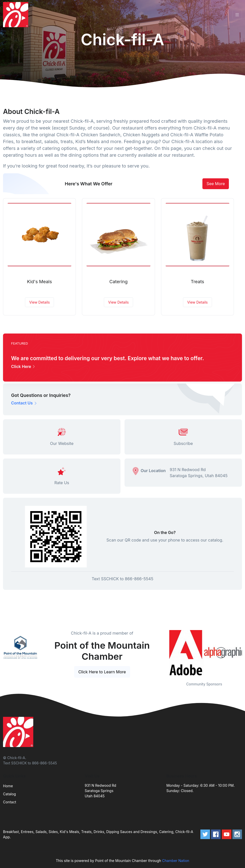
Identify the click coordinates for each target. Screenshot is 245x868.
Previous (163, 653)
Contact (10, 802)
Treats (197, 282)
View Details (39, 302)
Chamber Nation (176, 861)
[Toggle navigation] (237, 15)
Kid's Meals (39, 282)
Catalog (9, 794)
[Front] (17, 15)
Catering (118, 282)
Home (8, 786)
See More (216, 184)
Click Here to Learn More (102, 672)
